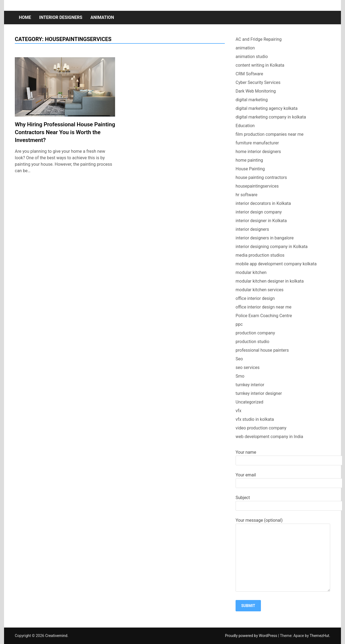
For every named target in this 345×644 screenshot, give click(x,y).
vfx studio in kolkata (255, 419)
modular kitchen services (260, 290)
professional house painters (262, 350)
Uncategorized (249, 402)
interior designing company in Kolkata (272, 247)
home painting (249, 160)
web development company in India (269, 437)
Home (25, 17)
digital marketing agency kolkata (267, 108)
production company (255, 333)
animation (102, 17)
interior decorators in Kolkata (263, 203)
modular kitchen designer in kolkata (270, 281)
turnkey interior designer (259, 393)
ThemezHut (319, 636)
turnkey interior (250, 385)
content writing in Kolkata (260, 65)
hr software (246, 195)
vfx (238, 411)
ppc (239, 324)
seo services (248, 367)
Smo (240, 376)
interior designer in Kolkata (261, 221)
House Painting (250, 169)
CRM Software (249, 74)
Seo (239, 359)
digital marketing (252, 100)
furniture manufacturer (257, 143)
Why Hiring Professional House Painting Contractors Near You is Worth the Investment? (65, 132)
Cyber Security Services (258, 82)
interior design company (259, 212)
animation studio (252, 57)
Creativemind (56, 636)
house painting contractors (261, 177)
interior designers (61, 17)
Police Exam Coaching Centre (264, 316)
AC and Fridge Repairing (259, 39)
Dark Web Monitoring (256, 91)
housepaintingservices (257, 186)
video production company (261, 428)
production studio (252, 342)
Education (245, 126)
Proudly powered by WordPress (252, 636)
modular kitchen (251, 272)
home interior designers (258, 152)
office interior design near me (263, 307)
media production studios (260, 255)
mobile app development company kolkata (276, 264)
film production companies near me (270, 134)
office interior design (255, 298)
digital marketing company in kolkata (271, 117)
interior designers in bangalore (265, 238)
